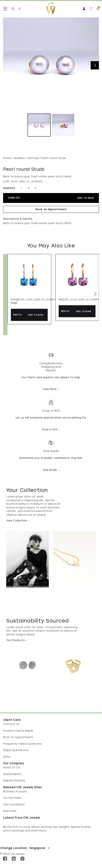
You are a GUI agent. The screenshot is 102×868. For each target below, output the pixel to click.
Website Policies (14, 781)
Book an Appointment (51, 209)
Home (7, 158)
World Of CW (12, 768)
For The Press (12, 798)
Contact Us (11, 724)
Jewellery (19, 158)
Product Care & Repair (18, 731)
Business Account (15, 792)
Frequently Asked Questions (22, 744)
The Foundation (14, 805)
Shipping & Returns (16, 750)
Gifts (7, 757)
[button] (95, 295)
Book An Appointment (18, 737)
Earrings (33, 158)
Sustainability (13, 774)
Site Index (10, 811)
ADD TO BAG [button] (36, 315)
